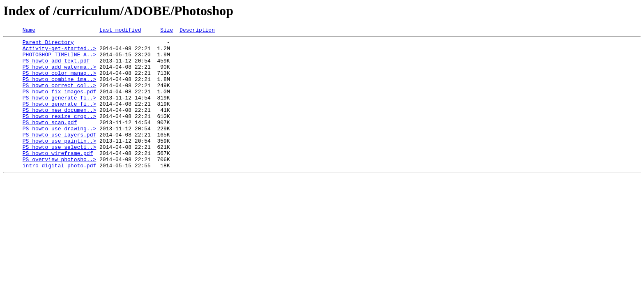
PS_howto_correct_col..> (59, 96)
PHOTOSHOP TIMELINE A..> (59, 59)
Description (197, 31)
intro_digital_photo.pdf (59, 192)
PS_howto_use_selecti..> (59, 170)
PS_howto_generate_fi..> (59, 111)
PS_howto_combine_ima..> (59, 89)
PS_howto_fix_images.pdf (59, 104)
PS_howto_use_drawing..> (59, 148)
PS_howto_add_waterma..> (59, 74)
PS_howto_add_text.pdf (56, 67)
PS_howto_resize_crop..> (59, 133)
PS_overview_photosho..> (59, 185)
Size (167, 31)
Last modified (120, 31)
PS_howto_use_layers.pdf (59, 155)
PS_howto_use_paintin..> (59, 163)
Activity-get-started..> (59, 52)
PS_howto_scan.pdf (50, 141)
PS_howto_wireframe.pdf (58, 178)
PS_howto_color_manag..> (59, 81)
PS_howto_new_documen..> (59, 126)
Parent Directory (48, 44)
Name (29, 31)
